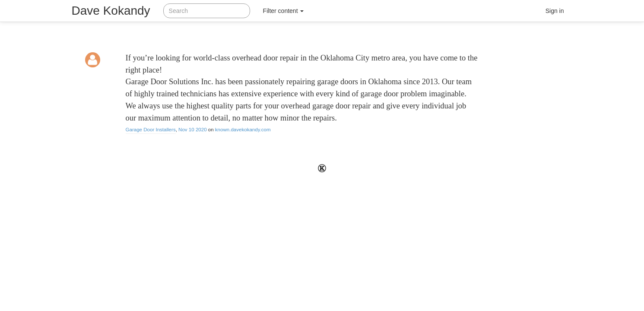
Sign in (555, 11)
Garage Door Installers (151, 130)
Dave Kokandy (111, 11)
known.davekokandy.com (243, 130)
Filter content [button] (284, 11)
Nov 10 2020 (192, 130)
